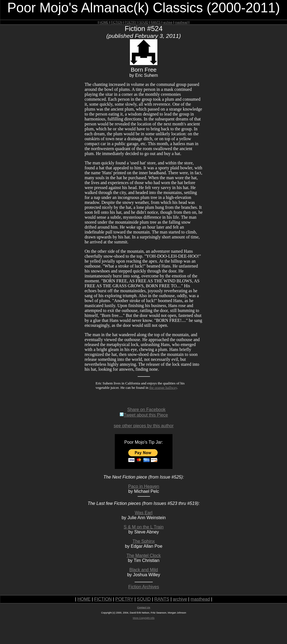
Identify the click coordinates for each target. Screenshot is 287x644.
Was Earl (144, 513)
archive (168, 22)
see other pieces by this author (144, 426)
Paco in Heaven (144, 486)
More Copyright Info (143, 618)
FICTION (117, 22)
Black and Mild (144, 570)
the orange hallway (163, 388)
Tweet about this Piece (144, 415)
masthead (181, 22)
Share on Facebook (146, 410)
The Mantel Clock (144, 556)
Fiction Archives (144, 587)
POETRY (131, 22)
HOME (104, 22)
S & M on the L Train (143, 527)
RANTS (156, 22)
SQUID (144, 22)
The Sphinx (144, 541)
